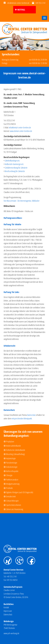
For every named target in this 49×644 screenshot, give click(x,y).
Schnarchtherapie (12, 501)
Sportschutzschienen (14, 505)
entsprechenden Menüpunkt (22, 418)
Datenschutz (31, 415)
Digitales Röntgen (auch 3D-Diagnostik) (20, 492)
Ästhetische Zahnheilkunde (16, 450)
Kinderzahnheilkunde (13, 446)
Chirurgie (9, 475)
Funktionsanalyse (12, 480)
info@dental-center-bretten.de (18, 3)
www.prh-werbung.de (11, 633)
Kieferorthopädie (12, 471)
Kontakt (6, 607)
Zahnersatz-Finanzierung (15, 509)
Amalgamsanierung (13, 484)
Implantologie (11, 458)
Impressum (8, 611)
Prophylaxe (10, 441)
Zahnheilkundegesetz (12, 161)
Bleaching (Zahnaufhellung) (15, 454)
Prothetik (9, 488)
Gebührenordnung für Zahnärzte (16, 168)
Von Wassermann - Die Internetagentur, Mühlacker (22, 201)
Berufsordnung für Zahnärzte (15, 171)
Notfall (21, 10)
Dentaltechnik (11, 496)
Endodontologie (12, 467)
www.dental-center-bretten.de (21, 131)
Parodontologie (12, 463)
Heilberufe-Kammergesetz (14, 164)
